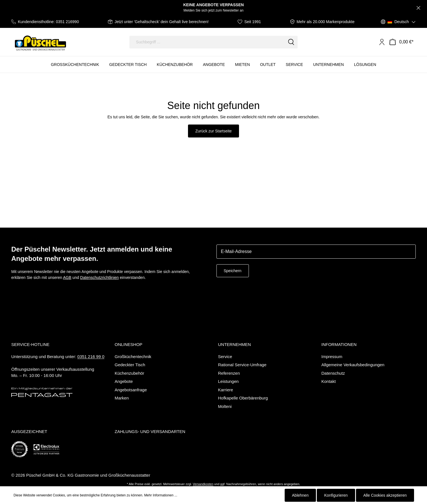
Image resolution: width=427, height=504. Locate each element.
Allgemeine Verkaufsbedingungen (353, 365)
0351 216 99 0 (91, 357)
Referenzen (229, 373)
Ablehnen (300, 495)
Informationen (339, 344)
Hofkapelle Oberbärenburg (243, 398)
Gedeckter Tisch (130, 365)
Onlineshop (129, 344)
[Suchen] (291, 42)
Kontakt (328, 381)
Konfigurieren (336, 495)
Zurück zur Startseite (213, 131)
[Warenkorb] (401, 42)
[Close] (418, 8)
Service (225, 357)
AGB (67, 277)
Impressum (332, 357)
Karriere (226, 390)
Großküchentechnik (133, 357)
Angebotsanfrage (131, 390)
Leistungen (228, 381)
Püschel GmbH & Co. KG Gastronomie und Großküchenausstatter (88, 475)
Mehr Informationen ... (161, 495)
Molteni (225, 406)
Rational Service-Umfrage (242, 365)
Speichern (233, 271)
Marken (122, 398)
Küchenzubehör (130, 373)
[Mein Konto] (382, 42)
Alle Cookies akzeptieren (385, 495)
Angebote (124, 381)
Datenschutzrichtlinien (99, 277)
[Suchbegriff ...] (207, 42)
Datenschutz (333, 373)
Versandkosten (203, 484)
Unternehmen (235, 344)
